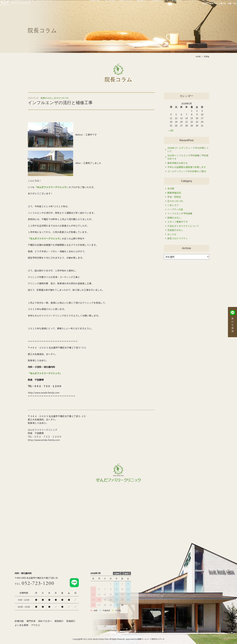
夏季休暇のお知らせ (178, 163)
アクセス (35, 625)
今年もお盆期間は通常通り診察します (187, 167)
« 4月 (171, 130)
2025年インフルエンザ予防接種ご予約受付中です (188, 157)
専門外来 (31, 621)
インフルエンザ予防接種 (180, 213)
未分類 (171, 188)
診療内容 (19, 621)
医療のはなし (47, 98)
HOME (198, 56)
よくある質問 (21, 625)
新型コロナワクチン (178, 238)
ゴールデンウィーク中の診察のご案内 (187, 171)
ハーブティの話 (175, 209)
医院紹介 (59, 621)
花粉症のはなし (175, 230)
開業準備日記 (174, 193)
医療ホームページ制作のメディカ (151, 639)
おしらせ (172, 234)
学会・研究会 (174, 197)
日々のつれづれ (61, 98)
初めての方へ (45, 621)
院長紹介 (71, 621)
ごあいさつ (173, 205)
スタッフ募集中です (178, 222)
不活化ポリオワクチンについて (183, 226)
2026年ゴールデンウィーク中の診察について (188, 150)
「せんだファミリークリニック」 (52, 187)
